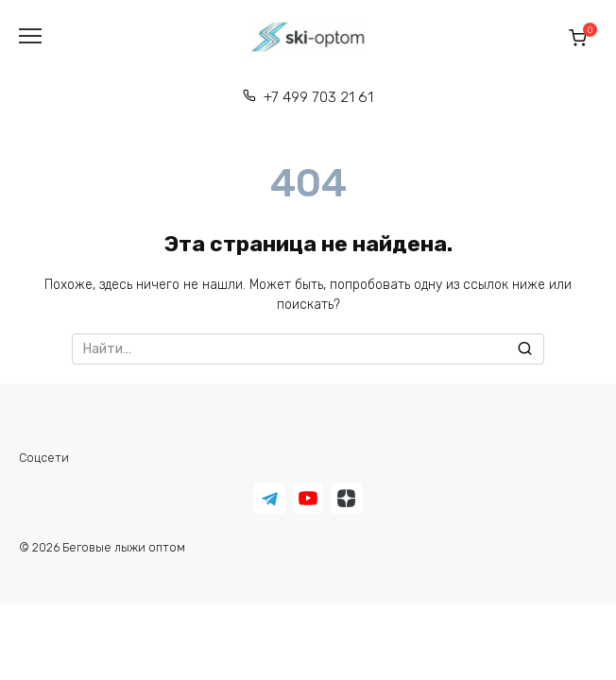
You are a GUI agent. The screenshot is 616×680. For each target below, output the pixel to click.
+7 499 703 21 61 (318, 97)
